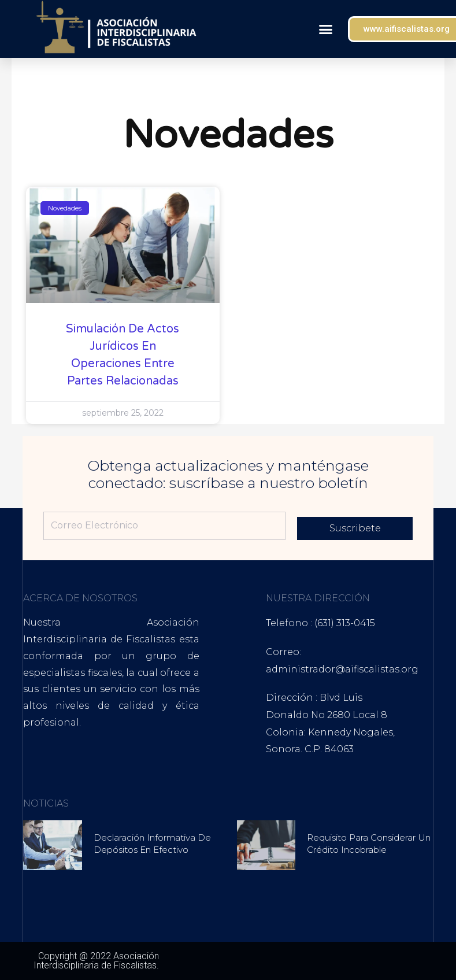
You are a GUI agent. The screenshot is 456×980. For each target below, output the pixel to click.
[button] (325, 29)
